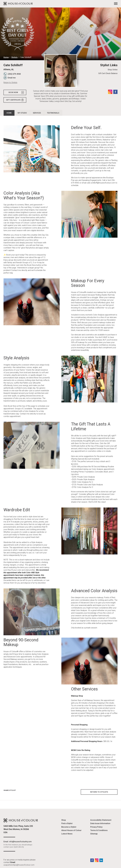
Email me (12, 78)
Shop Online (113, 70)
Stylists (14, 57)
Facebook (115, 92)
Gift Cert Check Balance (108, 73)
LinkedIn (101, 860)
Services (37, 113)
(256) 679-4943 (14, 74)
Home (6, 57)
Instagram (110, 92)
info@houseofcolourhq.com (20, 842)
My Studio (22, 113)
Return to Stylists (10, 83)
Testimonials (53, 113)
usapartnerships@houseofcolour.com (19, 865)
